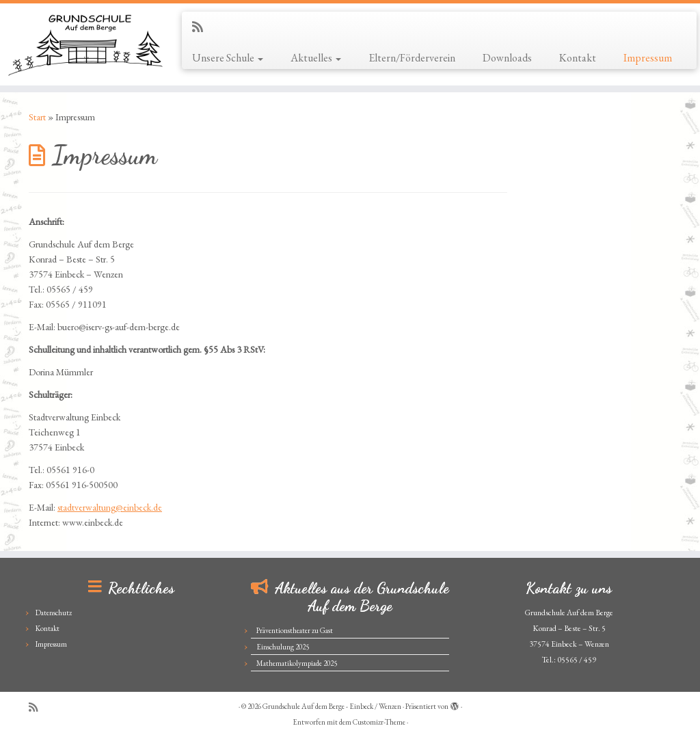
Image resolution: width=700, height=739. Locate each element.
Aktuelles (316, 58)
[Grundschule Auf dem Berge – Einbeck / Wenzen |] (82, 44)
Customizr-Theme (379, 722)
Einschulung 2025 (283, 647)
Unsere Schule (228, 58)
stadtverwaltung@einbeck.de (110, 507)
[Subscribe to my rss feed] (202, 27)
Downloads (507, 58)
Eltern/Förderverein (412, 58)
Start (37, 117)
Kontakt (578, 58)
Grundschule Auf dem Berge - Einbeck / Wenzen (332, 706)
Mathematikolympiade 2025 (297, 663)
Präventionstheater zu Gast (295, 630)
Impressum (648, 58)
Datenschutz (54, 613)
